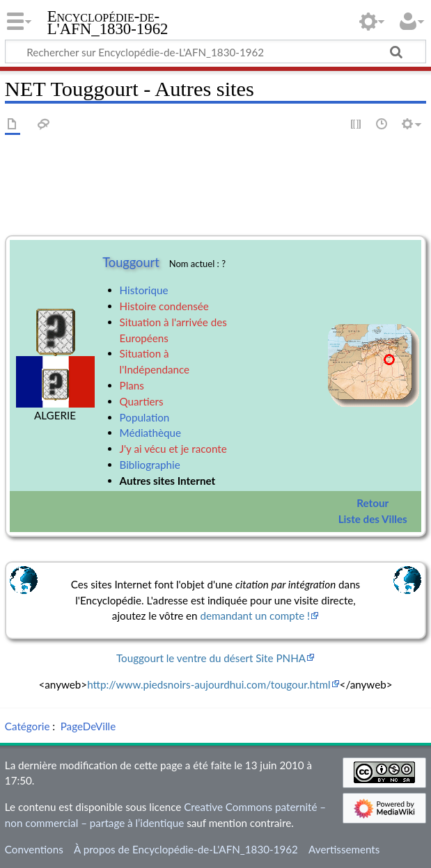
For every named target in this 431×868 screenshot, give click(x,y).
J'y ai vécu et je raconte (173, 449)
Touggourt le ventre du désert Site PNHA (211, 658)
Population (145, 417)
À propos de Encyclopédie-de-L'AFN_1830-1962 (186, 849)
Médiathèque (150, 433)
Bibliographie (150, 465)
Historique (144, 290)
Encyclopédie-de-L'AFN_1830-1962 (108, 23)
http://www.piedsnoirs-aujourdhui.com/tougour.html (209, 684)
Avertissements (344, 849)
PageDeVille (88, 726)
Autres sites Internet (168, 481)
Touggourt (131, 262)
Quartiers (142, 401)
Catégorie (28, 726)
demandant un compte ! (255, 616)
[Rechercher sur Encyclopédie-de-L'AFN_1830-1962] (215, 51)
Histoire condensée (164, 306)
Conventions (34, 849)
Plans (132, 385)
